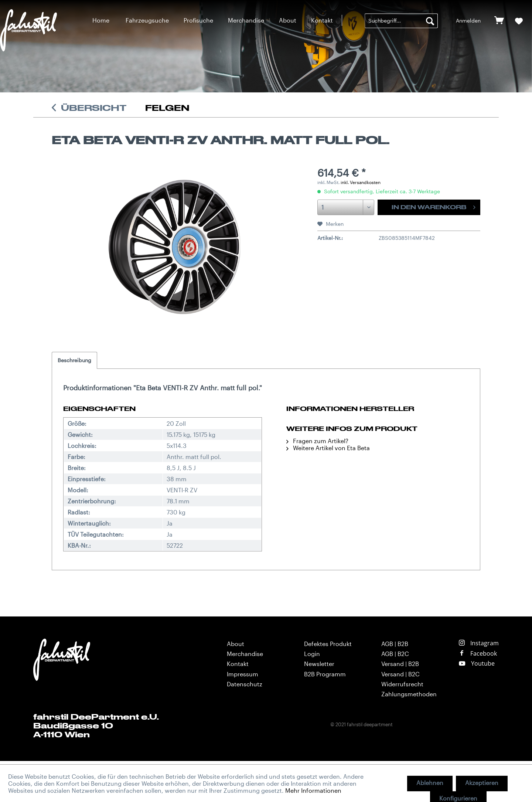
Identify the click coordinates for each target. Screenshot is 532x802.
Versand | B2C (400, 674)
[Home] (101, 20)
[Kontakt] (322, 20)
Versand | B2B (400, 664)
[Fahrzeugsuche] (147, 20)
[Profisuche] (198, 20)
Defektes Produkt (328, 644)
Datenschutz (245, 684)
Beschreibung (74, 360)
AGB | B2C (395, 654)
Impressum (243, 674)
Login (312, 654)
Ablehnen (430, 783)
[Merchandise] (246, 20)
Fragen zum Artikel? (317, 441)
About (236, 644)
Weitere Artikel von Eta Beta (328, 448)
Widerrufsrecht (402, 684)
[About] (288, 20)
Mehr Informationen (313, 790)
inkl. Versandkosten (361, 182)
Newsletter (319, 664)
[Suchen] (430, 21)
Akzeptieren (482, 783)
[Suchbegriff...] (401, 21)
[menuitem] (101, 20)
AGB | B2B (395, 644)
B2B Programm (325, 674)
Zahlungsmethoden (409, 694)
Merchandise (245, 654)
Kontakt (238, 664)
